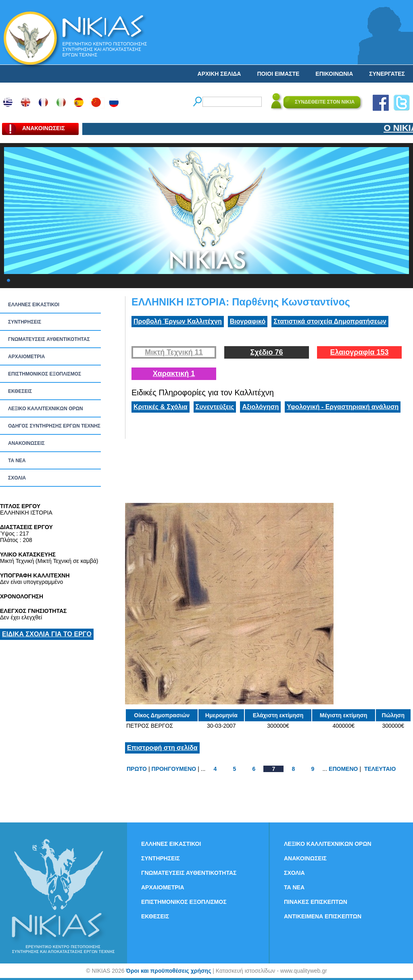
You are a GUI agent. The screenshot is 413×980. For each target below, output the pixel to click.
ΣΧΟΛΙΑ (17, 478)
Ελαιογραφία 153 (359, 352)
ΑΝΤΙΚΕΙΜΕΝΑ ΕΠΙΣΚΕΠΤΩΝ (323, 916)
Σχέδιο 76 (266, 352)
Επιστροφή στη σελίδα (162, 748)
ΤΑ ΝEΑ (17, 461)
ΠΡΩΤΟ (137, 769)
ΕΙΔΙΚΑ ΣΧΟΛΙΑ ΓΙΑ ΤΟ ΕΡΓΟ (47, 634)
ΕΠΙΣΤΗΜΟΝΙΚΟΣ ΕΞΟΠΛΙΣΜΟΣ (45, 374)
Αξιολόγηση (260, 407)
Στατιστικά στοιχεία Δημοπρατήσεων (330, 321)
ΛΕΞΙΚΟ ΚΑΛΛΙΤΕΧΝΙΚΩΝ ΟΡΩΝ (46, 409)
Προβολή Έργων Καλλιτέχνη (178, 321)
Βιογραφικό (248, 321)
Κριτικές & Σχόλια (161, 407)
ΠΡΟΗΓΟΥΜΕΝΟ (174, 769)
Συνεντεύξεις (215, 407)
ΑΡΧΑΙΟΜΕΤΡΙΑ (26, 357)
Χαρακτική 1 (174, 374)
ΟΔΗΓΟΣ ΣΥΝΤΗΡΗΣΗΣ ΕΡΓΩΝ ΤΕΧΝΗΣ (54, 426)
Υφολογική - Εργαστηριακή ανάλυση (343, 407)
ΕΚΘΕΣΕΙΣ (20, 391)
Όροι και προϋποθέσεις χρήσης (168, 971)
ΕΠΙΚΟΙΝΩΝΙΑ (334, 74)
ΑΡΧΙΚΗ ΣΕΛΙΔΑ (219, 74)
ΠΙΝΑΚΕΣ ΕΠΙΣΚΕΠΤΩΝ (316, 902)
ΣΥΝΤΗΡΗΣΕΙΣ (25, 322)
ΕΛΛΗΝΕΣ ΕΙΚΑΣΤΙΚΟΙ (34, 305)
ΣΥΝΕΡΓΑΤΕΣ (387, 74)
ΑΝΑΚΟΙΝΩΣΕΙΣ (26, 443)
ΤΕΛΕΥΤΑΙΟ (380, 769)
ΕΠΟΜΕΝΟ (343, 769)
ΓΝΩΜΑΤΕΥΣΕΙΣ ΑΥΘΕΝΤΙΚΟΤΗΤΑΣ (49, 339)
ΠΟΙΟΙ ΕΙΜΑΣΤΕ (278, 74)
